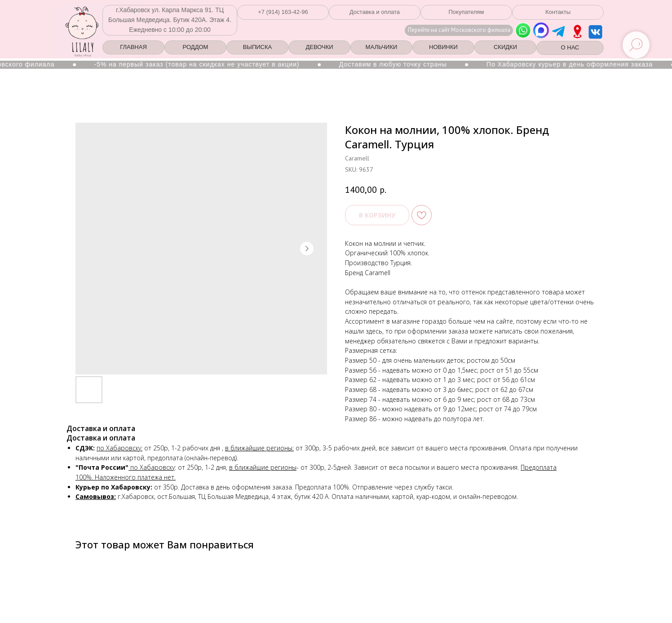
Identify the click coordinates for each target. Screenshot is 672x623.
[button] (283, 12)
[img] (577, 31)
